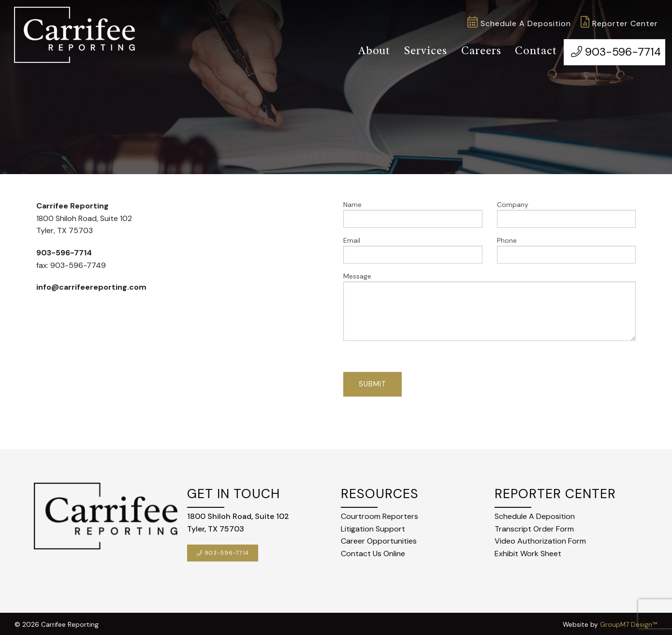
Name (413, 212)
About (368, 50)
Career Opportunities (379, 539)
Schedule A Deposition (519, 23)
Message (489, 304)
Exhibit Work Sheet (528, 551)
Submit (373, 382)
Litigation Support (373, 526)
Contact (533, 50)
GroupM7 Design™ (629, 622)
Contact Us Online (373, 551)
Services (421, 50)
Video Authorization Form (540, 539)
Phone (567, 248)
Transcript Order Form (534, 526)
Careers (477, 50)
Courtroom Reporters (380, 514)
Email (413, 248)
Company (567, 212)
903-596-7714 (613, 50)
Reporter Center (619, 23)
